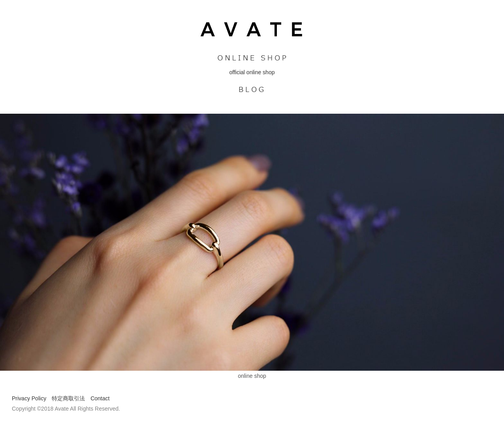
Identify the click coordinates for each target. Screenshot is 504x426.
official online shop (252, 72)
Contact (100, 398)
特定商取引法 (68, 398)
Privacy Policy (29, 398)
